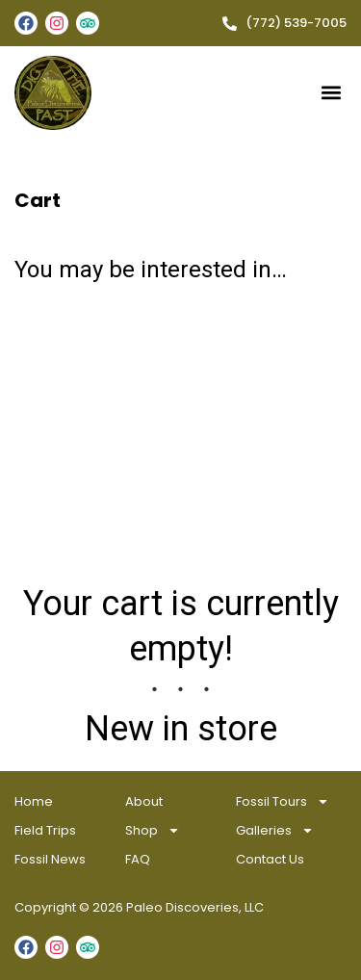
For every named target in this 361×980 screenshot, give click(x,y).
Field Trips (45, 830)
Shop (153, 831)
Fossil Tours (283, 802)
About (144, 801)
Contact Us (270, 859)
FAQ (138, 859)
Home (34, 801)
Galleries (275, 831)
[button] (331, 93)
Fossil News (50, 859)
